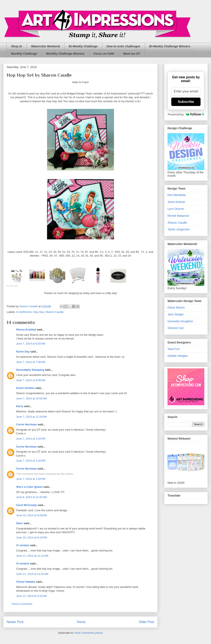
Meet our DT (132, 54)
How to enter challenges (123, 46)
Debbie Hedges (178, 356)
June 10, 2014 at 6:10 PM (31, 538)
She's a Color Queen (29, 487)
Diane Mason (176, 307)
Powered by (186, 114)
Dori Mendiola (176, 195)
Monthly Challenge (24, 54)
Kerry (20, 406)
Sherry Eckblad (26, 330)
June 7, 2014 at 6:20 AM (31, 344)
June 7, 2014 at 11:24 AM (31, 417)
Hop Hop (38, 312)
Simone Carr (176, 328)
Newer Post (15, 622)
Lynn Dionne (176, 209)
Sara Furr (174, 349)
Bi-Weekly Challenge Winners (170, 46)
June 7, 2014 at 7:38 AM (31, 362)
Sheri (20, 523)
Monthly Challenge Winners (65, 54)
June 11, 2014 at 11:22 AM (32, 574)
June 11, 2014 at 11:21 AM (32, 556)
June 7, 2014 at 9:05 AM (31, 380)
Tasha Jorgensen (179, 229)
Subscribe (186, 102)
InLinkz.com (12, 286)
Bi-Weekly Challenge (83, 46)
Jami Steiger (176, 314)
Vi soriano (23, 545)
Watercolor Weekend (45, 46)
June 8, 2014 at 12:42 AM (31, 497)
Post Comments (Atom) (89, 633)
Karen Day (23, 352)
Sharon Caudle (54, 312)
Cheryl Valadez (26, 582)
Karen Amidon (25, 388)
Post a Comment (22, 604)
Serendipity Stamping (30, 370)
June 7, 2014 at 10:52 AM (31, 398)
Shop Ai (17, 46)
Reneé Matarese (178, 216)
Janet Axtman (176, 202)
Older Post (146, 622)
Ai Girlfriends (24, 312)
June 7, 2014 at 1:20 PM (31, 439)
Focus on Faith (104, 54)
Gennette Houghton (180, 321)
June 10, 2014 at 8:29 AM (31, 515)
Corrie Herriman (26, 424)
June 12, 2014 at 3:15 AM (31, 596)
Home (81, 622)
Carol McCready (26, 505)
